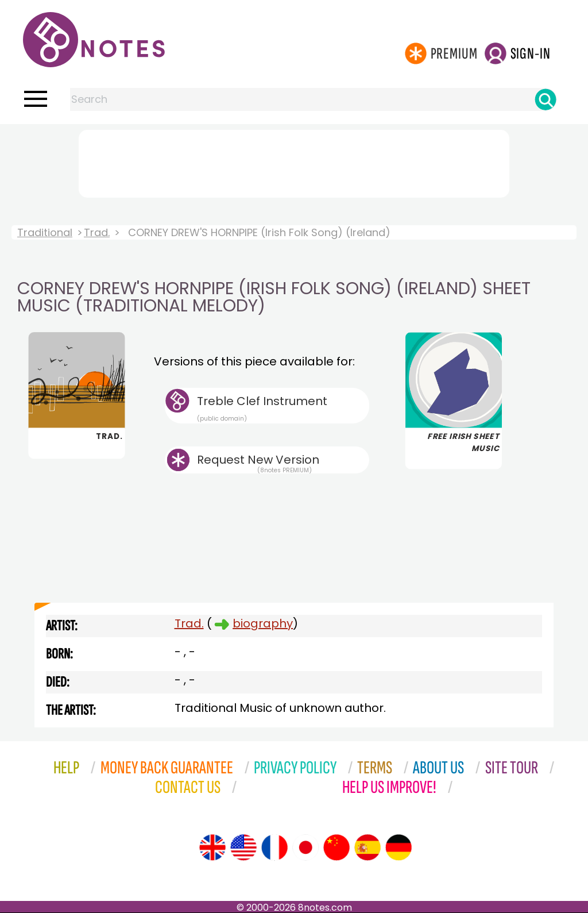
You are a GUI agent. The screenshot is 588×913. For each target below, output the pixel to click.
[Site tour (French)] (274, 847)
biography (263, 623)
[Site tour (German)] (399, 847)
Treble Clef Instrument (283, 408)
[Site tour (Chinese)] (336, 847)
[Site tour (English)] (212, 847)
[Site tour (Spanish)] (367, 847)
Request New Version (258, 460)
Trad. (97, 232)
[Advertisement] (294, 161)
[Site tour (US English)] (243, 847)
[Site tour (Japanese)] (305, 847)
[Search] (546, 99)
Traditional (45, 232)
